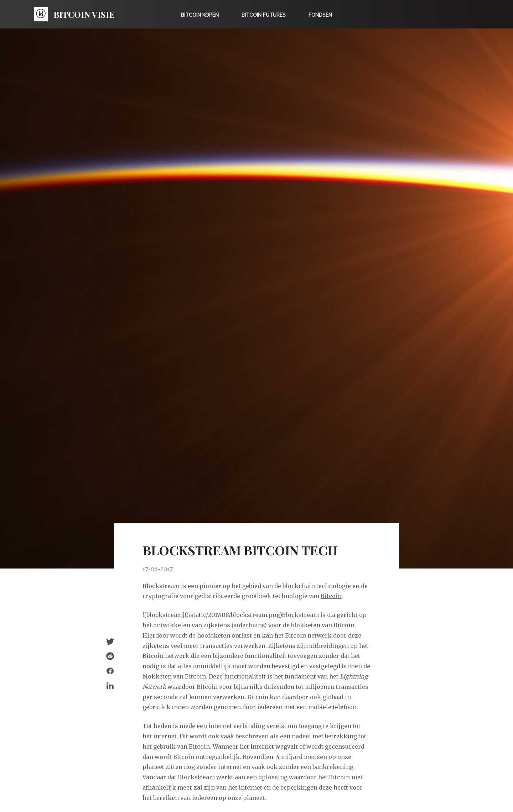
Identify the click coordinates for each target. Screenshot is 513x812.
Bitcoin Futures (264, 15)
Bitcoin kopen (200, 15)
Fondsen (320, 15)
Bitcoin (331, 596)
